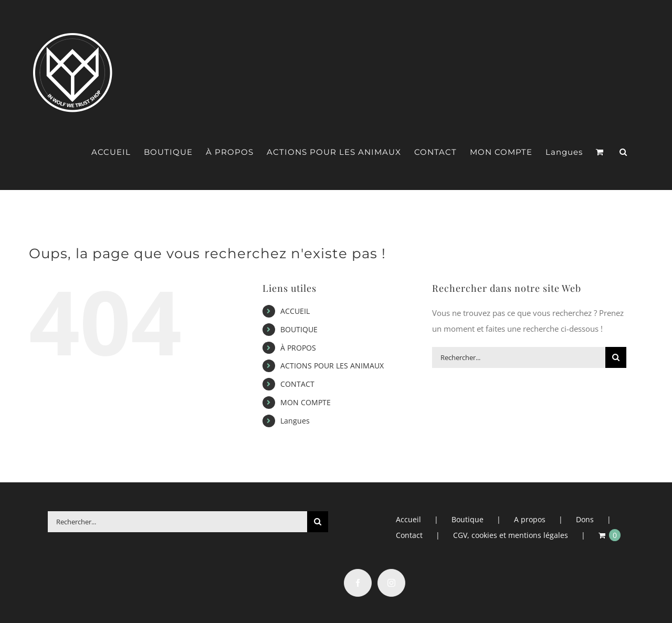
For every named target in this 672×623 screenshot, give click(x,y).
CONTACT (297, 384)
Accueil (408, 519)
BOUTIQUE (299, 329)
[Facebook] (358, 583)
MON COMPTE (306, 402)
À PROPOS (298, 348)
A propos (530, 519)
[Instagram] (391, 583)
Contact (409, 535)
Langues (295, 421)
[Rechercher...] (519, 357)
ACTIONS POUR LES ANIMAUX (332, 366)
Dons (585, 519)
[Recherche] (616, 357)
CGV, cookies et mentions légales (511, 535)
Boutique (468, 519)
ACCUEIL (295, 311)
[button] (623, 152)
